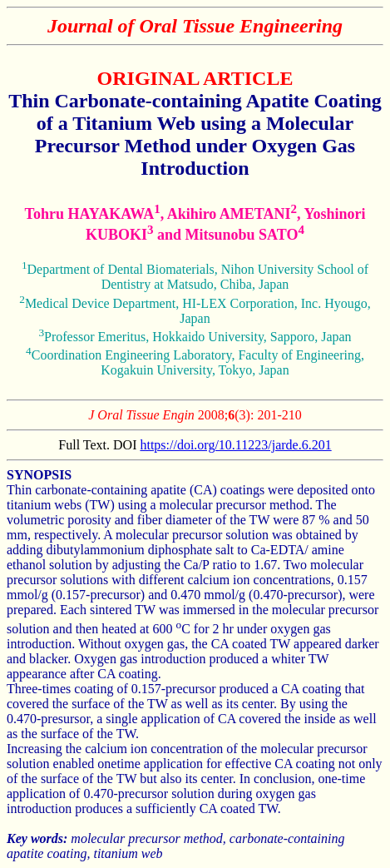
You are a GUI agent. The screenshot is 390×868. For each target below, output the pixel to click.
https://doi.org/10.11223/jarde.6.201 (235, 445)
